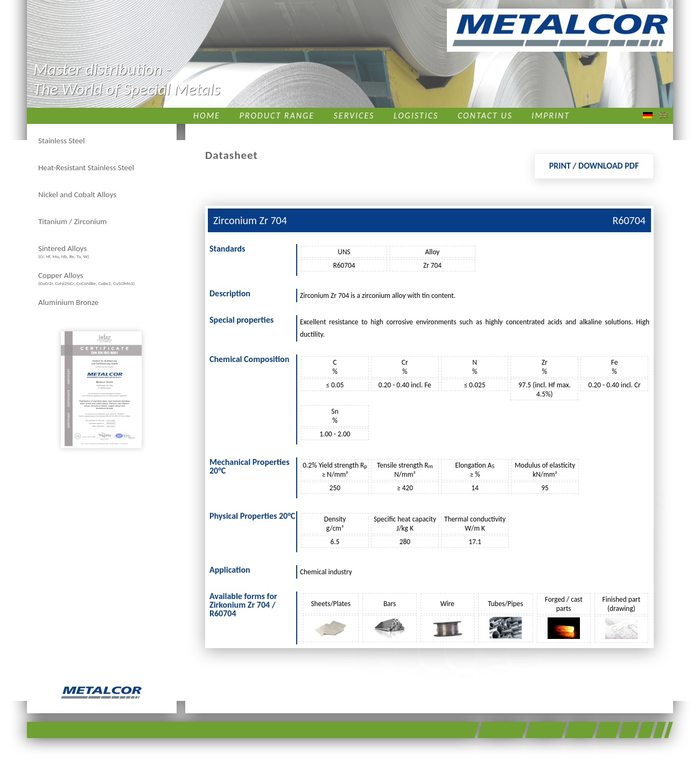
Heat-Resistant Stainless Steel (86, 168)
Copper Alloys (86, 278)
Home (207, 116)
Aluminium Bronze (68, 302)
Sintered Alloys (64, 251)
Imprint (551, 116)
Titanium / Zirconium (72, 221)
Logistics (416, 116)
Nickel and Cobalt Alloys (77, 194)
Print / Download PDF (594, 166)
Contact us (485, 116)
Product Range (277, 116)
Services (354, 116)
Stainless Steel (61, 141)
